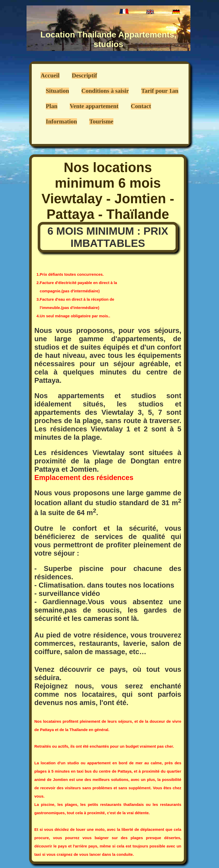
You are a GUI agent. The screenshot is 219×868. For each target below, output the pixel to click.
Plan (52, 106)
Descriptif (84, 75)
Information (61, 121)
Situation (57, 91)
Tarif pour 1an (160, 91)
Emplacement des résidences (84, 478)
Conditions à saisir (105, 91)
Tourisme (101, 121)
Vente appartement (94, 106)
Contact (141, 106)
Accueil (50, 75)
